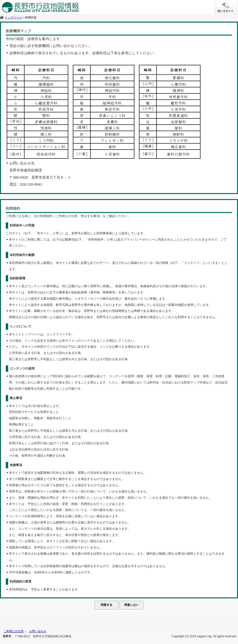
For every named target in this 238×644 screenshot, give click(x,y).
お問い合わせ (38, 631)
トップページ (13, 18)
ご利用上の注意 (14, 631)
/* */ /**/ (237, 2)
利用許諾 (31, 18)
